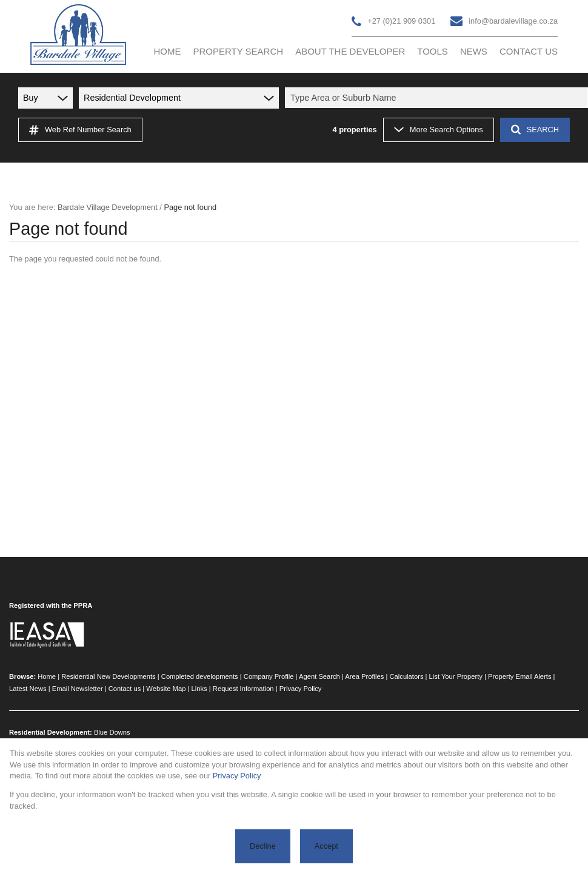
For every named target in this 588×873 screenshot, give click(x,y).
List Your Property (456, 676)
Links (199, 689)
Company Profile (269, 676)
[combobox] (438, 98)
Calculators (407, 676)
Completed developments (200, 676)
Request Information (243, 689)
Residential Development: (51, 732)
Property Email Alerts (520, 676)
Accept (326, 846)
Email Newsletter (78, 689)
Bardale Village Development (108, 207)
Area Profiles (364, 676)
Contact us (125, 689)
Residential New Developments (108, 676)
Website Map (166, 689)
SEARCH (535, 130)
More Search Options (439, 130)
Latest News (28, 689)
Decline (263, 846)
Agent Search (319, 676)
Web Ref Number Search (80, 130)
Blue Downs (112, 732)
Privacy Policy (301, 689)
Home (47, 676)
